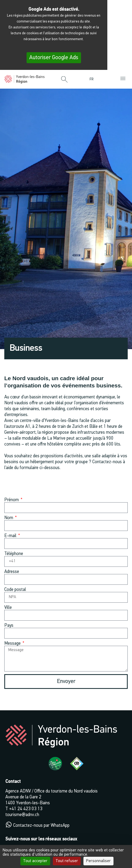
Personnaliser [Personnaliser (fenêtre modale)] (98, 861)
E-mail (11, 536)
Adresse (12, 572)
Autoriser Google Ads (54, 58)
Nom (9, 518)
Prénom (12, 500)
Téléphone (14, 554)
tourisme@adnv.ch (22, 815)
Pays (9, 626)
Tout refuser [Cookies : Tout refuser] (67, 861)
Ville (8, 608)
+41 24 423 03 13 (26, 809)
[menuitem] (93, 79)
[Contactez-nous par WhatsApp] (9, 825)
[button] (64, 80)
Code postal (15, 590)
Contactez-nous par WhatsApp (41, 826)
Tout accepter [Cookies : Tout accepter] (35, 861)
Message (13, 644)
